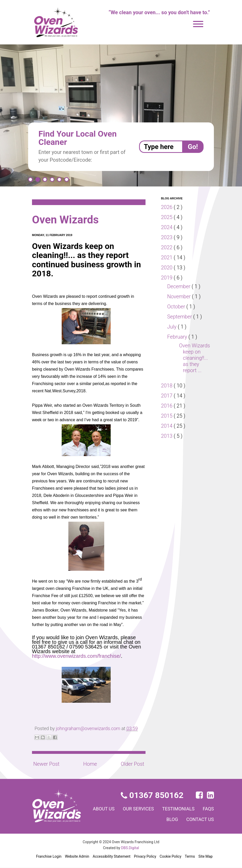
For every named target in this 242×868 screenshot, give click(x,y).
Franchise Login (49, 856)
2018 (167, 392)
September (180, 317)
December (180, 286)
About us (117, 809)
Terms (190, 856)
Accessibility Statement (111, 856)
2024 (167, 227)
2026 (167, 207)
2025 (167, 217)
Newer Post (47, 764)
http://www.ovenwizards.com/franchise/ (76, 656)
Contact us (199, 819)
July (172, 327)
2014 (167, 432)
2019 (167, 278)
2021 (167, 257)
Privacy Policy (145, 856)
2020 (167, 268)
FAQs (149, 819)
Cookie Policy (170, 856)
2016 (167, 412)
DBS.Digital (130, 848)
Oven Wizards (68, 220)
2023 (167, 237)
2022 (167, 247)
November (180, 296)
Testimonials (197, 809)
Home (90, 764)
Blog (170, 819)
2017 (167, 402)
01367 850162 (153, 795)
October (177, 307)
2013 (167, 442)
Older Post (132, 764)
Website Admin (77, 856)
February (178, 337)
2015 (167, 422)
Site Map (205, 856)
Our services (154, 809)
